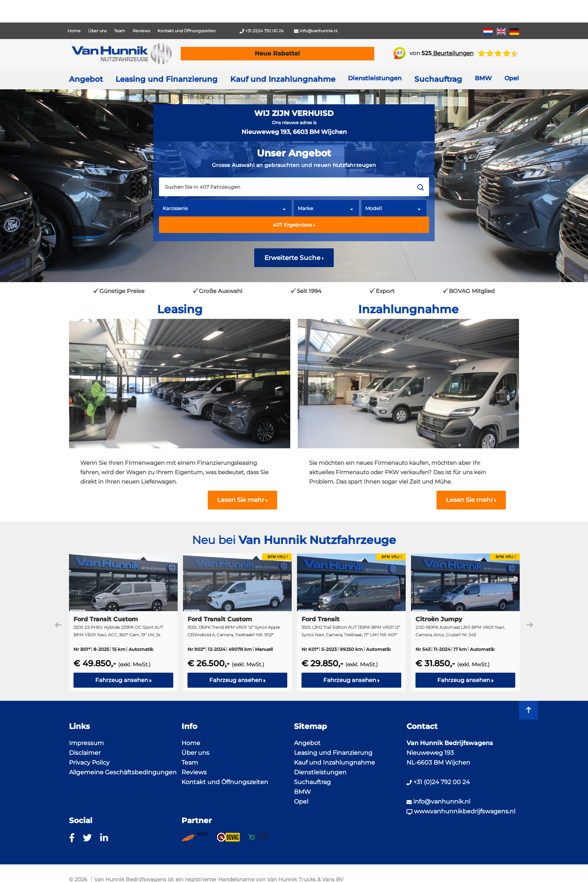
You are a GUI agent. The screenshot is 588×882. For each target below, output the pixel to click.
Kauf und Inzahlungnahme (283, 79)
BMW (302, 792)
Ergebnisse (294, 225)
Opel (301, 802)
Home (74, 31)
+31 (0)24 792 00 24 (262, 31)
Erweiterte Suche (294, 258)
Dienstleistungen (320, 772)
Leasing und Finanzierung (166, 79)
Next (530, 625)
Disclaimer (85, 753)
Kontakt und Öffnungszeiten (187, 31)
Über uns (97, 31)
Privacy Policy (89, 763)
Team (120, 31)
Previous (58, 625)
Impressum (86, 743)
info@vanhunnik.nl (316, 31)
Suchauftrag (438, 79)
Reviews (141, 31)
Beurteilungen (448, 53)
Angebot (86, 79)
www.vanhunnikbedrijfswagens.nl (461, 811)
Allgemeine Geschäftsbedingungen (123, 772)
